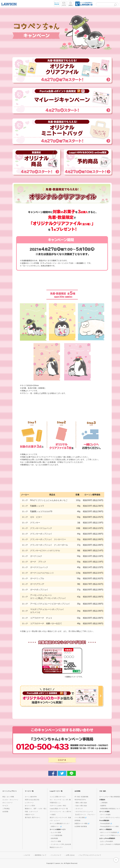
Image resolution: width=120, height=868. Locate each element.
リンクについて (56, 855)
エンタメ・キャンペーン (10, 800)
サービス (5, 806)
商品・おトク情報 (8, 797)
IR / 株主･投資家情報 (81, 797)
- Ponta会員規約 (106, 823)
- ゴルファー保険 (55, 841)
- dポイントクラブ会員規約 (109, 832)
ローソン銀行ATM (31, 797)
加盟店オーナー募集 (82, 823)
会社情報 (5, 812)
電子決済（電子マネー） (33, 817)
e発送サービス (30, 815)
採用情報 (77, 820)
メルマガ (27, 855)
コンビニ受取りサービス (58, 797)
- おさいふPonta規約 (106, 841)
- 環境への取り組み (81, 803)
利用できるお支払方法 (32, 800)
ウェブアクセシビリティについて (90, 855)
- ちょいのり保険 (55, 832)
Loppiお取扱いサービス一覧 (59, 809)
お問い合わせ (70, 855)
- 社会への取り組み (81, 806)
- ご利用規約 (103, 803)
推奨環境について (41, 855)
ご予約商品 (6, 809)
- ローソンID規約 (105, 815)
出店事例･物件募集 (81, 826)
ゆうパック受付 (30, 806)
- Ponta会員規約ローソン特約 (109, 826)
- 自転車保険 (54, 838)
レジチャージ (29, 803)
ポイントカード (8, 803)
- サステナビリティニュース (84, 812)
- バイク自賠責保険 (56, 835)
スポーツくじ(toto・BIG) (58, 806)
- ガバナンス (79, 809)
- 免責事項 (103, 806)
